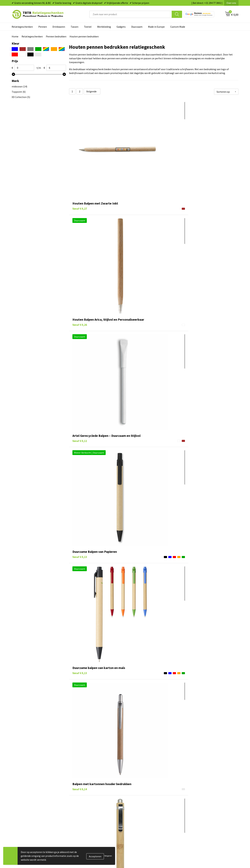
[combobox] (131, 14)
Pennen (43, 27)
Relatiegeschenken (22, 27)
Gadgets (121, 27)
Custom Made (178, 27)
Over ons (231, 3)
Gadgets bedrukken (140, 857)
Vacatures (191, 847)
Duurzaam (137, 27)
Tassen (74, 27)
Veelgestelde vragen (84, 843)
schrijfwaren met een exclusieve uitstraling (137, 817)
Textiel (88, 27)
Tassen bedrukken (139, 847)
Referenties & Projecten (198, 857)
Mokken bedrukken (139, 862)
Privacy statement (195, 862)
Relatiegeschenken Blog (199, 852)
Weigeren (108, 856)
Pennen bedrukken (56, 36)
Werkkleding (104, 27)
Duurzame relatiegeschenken (145, 852)
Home (15, 36)
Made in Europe (156, 27)
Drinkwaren (59, 27)
